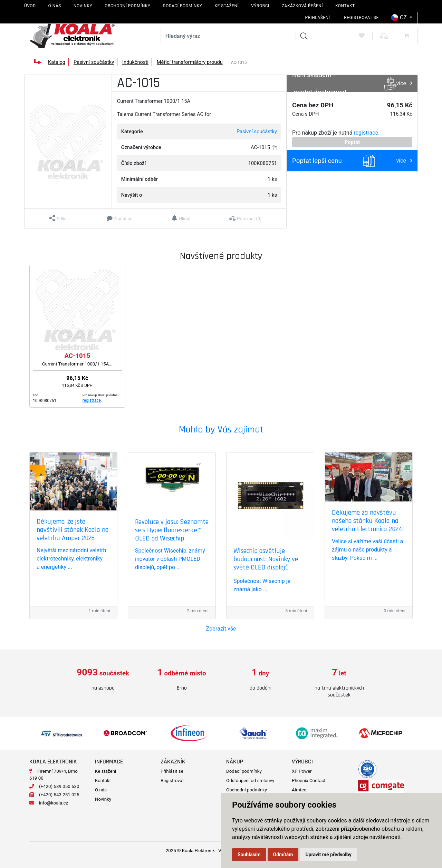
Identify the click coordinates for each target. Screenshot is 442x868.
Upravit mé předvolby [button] (328, 855)
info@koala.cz (54, 803)
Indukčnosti (135, 62)
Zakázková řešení (302, 6)
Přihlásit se (172, 771)
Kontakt (345, 6)
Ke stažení (227, 6)
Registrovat (172, 781)
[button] (59, 218)
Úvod (30, 6)
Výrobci (260, 6)
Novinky (83, 6)
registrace (366, 133)
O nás (54, 6)
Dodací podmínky (183, 6)
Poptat (352, 142)
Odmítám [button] (283, 855)
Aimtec (299, 790)
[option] (103, 680)
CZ (400, 18)
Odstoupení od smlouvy (250, 781)
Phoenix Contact (309, 781)
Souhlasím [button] (249, 855)
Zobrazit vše (221, 629)
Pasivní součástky (94, 62)
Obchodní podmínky (127, 6)
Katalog (57, 62)
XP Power (302, 771)
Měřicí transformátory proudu (190, 62)
